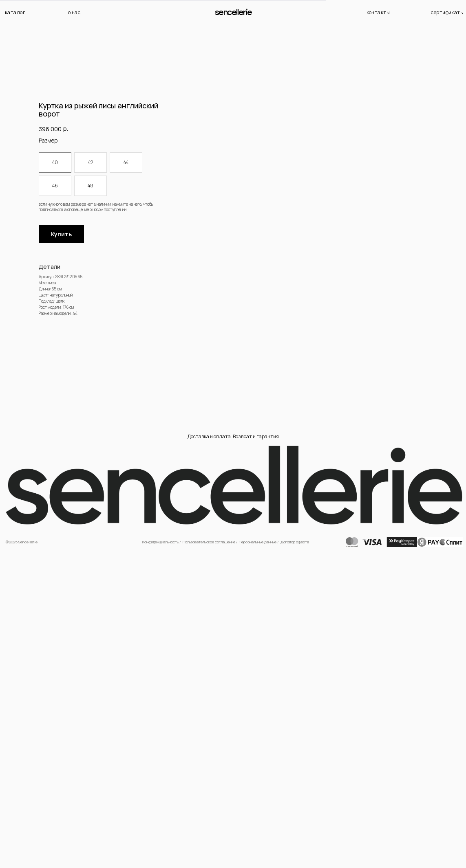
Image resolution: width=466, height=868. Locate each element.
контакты (378, 12)
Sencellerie (233, 12)
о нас (74, 12)
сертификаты (447, 12)
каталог (15, 12)
